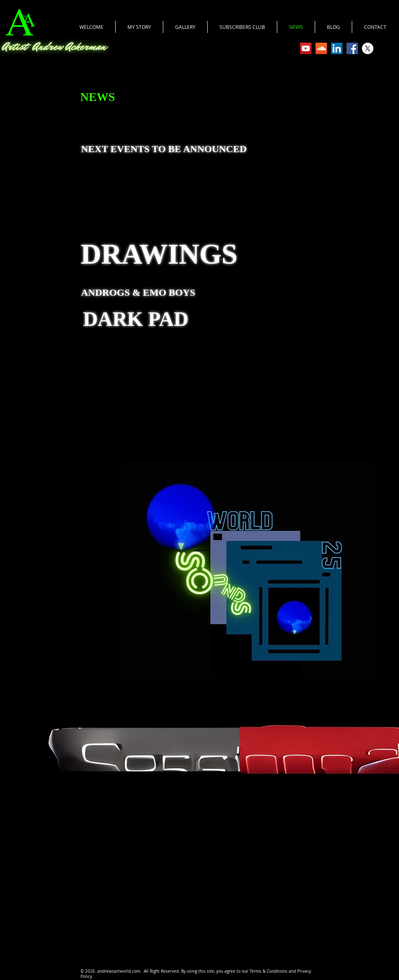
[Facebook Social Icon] (352, 48)
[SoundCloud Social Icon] (321, 48)
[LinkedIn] (337, 48)
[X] (368, 48)
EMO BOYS (170, 292)
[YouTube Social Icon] (306, 48)
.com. (137, 971)
